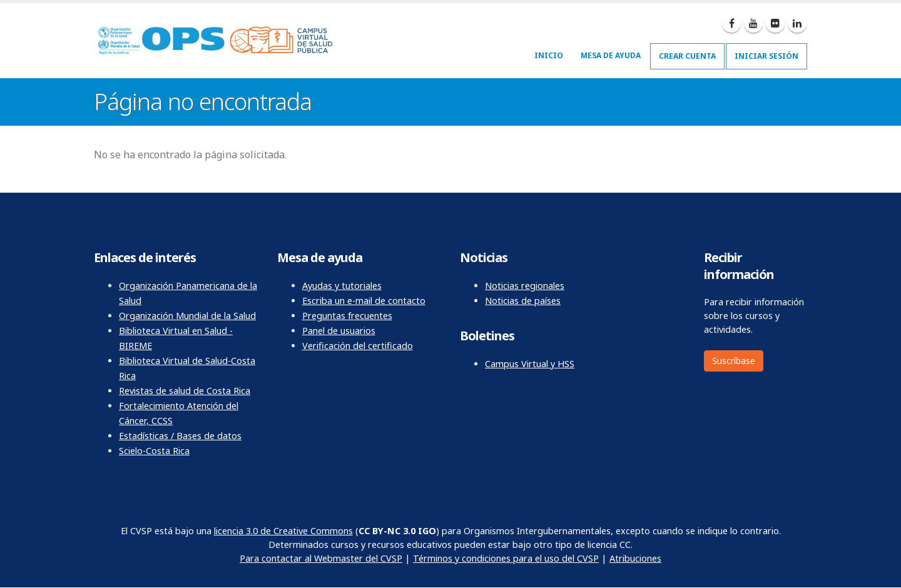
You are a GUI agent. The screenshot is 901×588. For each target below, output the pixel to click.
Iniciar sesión (766, 56)
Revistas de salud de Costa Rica (185, 391)
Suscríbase (734, 361)
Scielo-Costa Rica (154, 451)
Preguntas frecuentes (347, 316)
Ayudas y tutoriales (342, 286)
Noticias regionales (525, 286)
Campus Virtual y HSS (530, 364)
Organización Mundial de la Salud (187, 316)
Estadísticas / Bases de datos (180, 436)
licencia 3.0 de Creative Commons (283, 531)
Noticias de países (523, 301)
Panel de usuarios (339, 331)
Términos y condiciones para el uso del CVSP (506, 558)
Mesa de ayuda (611, 55)
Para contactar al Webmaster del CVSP (321, 558)
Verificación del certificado (358, 346)
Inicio (549, 55)
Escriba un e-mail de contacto (364, 301)
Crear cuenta (687, 56)
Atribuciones (635, 558)
